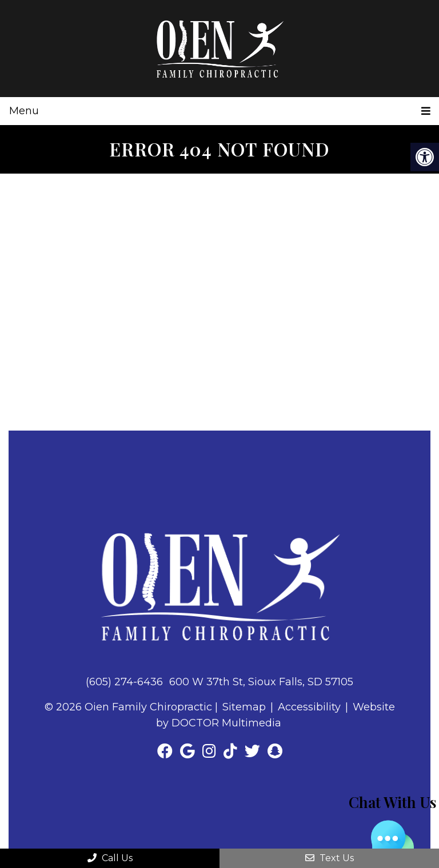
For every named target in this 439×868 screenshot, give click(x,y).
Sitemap (244, 707)
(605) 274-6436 (124, 682)
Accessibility (309, 707)
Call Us (110, 858)
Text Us (330, 858)
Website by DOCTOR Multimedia (276, 715)
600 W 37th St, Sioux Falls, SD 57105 (261, 682)
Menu (24, 111)
